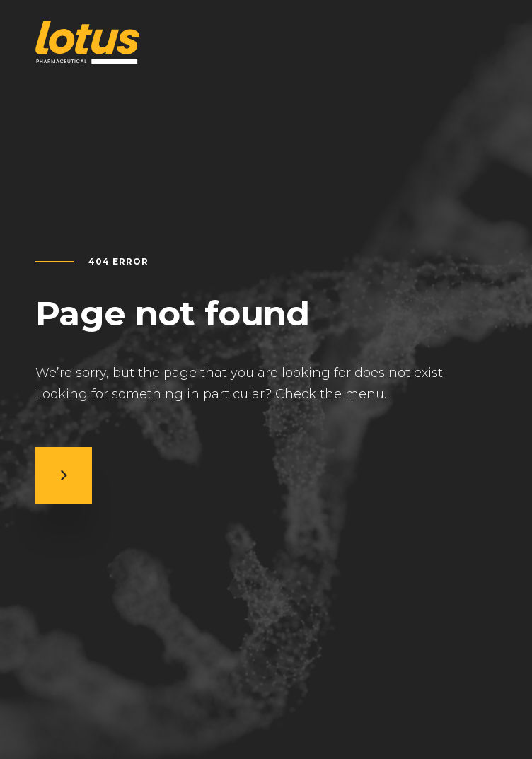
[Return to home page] (88, 42)
